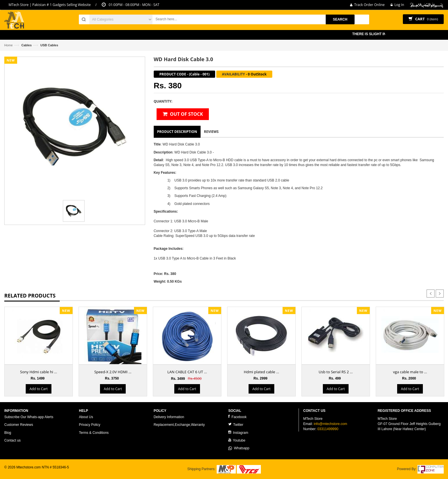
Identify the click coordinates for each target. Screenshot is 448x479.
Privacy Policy (90, 425)
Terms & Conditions (94, 433)
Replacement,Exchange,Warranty (179, 425)
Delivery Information (169, 417)
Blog (8, 433)
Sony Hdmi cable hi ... (38, 372)
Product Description (177, 132)
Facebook (237, 417)
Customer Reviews (19, 425)
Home (8, 45)
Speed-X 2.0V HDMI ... (113, 372)
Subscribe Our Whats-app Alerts (29, 417)
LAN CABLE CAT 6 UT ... (187, 372)
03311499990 (328, 429)
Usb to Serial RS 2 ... (336, 372)
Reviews (211, 132)
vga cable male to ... (410, 372)
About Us (86, 417)
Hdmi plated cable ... (261, 372)
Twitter (236, 425)
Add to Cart (38, 389)
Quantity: (163, 101)
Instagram (238, 433)
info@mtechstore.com (330, 424)
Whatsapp (239, 448)
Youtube (237, 440)
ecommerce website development (30, 472)
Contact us (12, 440)
